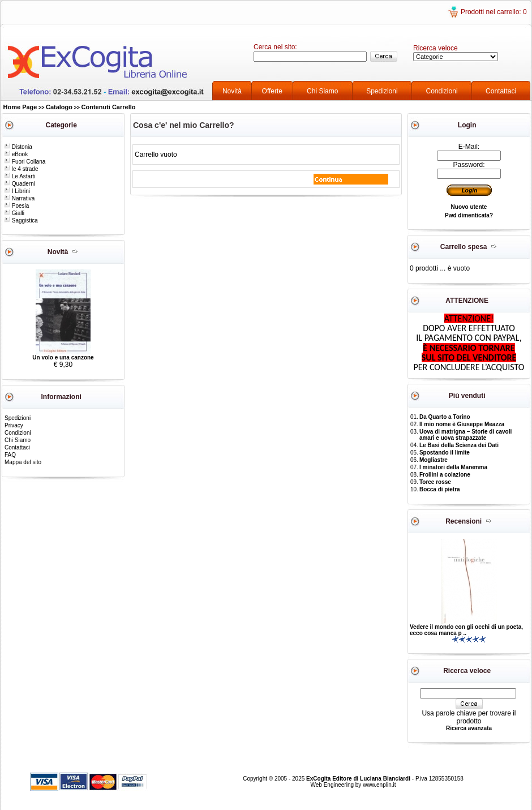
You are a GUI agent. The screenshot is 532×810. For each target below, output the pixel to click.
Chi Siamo (322, 91)
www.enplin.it (379, 785)
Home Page (20, 107)
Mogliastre (434, 460)
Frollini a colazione (445, 475)
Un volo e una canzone (63, 357)
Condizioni (442, 91)
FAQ (10, 455)
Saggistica (21, 220)
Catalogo (59, 107)
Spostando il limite (445, 453)
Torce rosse (435, 482)
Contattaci (501, 91)
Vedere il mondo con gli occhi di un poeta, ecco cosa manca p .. (466, 630)
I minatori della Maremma (453, 467)
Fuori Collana (25, 162)
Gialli (14, 213)
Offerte (272, 91)
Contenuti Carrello (109, 107)
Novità (232, 91)
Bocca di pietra (440, 489)
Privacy (14, 425)
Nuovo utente (469, 207)
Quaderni (20, 184)
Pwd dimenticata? (469, 215)
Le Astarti (20, 176)
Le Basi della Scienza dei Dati (459, 445)
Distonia (18, 147)
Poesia (16, 206)
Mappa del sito (23, 462)
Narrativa (19, 198)
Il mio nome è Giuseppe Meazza (462, 424)
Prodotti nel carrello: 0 (494, 12)
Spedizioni (382, 91)
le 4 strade (21, 169)
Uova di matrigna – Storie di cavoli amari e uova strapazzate (466, 435)
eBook (16, 154)
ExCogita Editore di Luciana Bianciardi (359, 779)
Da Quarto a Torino (445, 417)
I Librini (17, 191)
